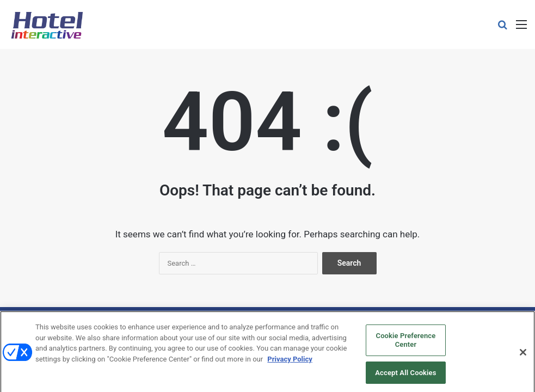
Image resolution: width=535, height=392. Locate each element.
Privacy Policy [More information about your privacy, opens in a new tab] (290, 362)
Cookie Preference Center (406, 343)
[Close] (523, 356)
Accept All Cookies (405, 375)
